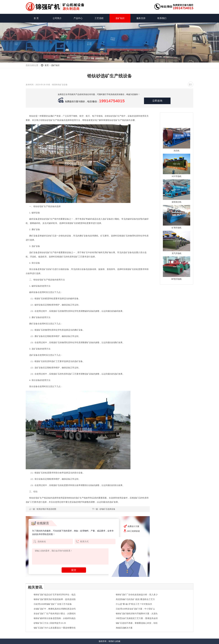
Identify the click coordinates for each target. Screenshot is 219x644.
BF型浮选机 (177, 279)
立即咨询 (157, 101)
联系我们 (162, 18)
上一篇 (43, 509)
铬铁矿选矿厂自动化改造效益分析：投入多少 (137, 595)
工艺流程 (99, 18)
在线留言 (40, 523)
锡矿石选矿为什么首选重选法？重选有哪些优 (55, 628)
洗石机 (177, 151)
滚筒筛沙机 (177, 202)
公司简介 (57, 18)
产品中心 (78, 18)
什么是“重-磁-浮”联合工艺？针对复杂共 (134, 604)
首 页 (36, 18)
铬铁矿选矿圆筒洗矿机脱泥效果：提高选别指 (55, 599)
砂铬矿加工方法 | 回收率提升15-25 (50, 623)
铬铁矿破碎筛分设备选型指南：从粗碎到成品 (55, 618)
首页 (47, 65)
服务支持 (141, 18)
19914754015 (112, 101)
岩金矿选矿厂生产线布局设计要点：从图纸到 (55, 614)
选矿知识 (120, 18)
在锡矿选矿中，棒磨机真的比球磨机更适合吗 (55, 609)
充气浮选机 (177, 253)
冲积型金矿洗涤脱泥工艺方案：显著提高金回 (137, 618)
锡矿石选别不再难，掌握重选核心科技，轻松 (137, 623)
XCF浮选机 (177, 176)
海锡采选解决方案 (124, 628)
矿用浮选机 (177, 228)
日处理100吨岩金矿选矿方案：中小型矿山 (135, 609)
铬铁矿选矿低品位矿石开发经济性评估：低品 (55, 595)
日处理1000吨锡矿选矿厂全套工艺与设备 (53, 604)
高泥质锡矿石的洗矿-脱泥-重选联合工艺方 (135, 599)
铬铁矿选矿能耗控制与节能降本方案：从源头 (137, 614)
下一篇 (104, 509)
